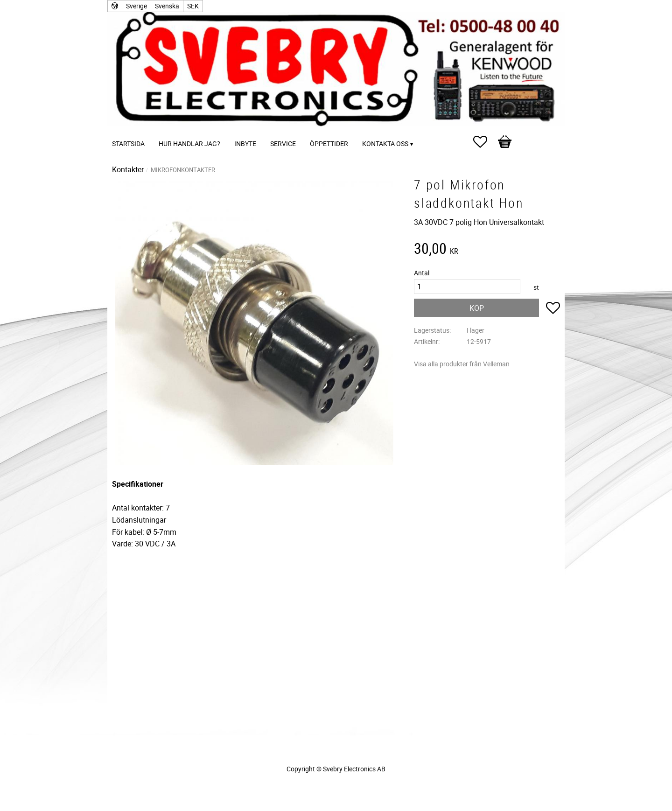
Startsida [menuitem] (128, 143)
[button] (485, 142)
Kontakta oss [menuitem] (385, 143)
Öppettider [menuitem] (329, 143)
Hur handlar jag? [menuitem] (189, 143)
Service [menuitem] (283, 143)
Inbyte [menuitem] (245, 143)
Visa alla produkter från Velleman (462, 364)
